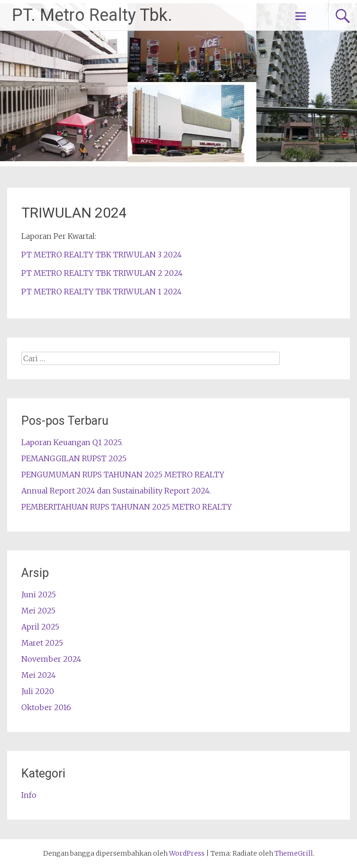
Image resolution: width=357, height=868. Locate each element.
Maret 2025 (42, 643)
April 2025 (40, 627)
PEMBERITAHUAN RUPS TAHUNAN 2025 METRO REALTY (127, 507)
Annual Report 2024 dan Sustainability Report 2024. (116, 491)
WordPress (187, 853)
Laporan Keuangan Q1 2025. (72, 442)
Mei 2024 (39, 675)
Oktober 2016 (46, 707)
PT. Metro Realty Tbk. (92, 15)
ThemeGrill (294, 853)
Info (29, 795)
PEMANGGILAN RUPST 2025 (74, 458)
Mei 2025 (38, 611)
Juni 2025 (39, 594)
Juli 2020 (38, 691)
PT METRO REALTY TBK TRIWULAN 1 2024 (102, 292)
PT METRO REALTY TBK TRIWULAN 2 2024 (102, 273)
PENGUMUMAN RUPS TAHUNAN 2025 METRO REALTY (123, 475)
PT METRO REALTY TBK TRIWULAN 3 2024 (102, 255)
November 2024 (51, 659)
